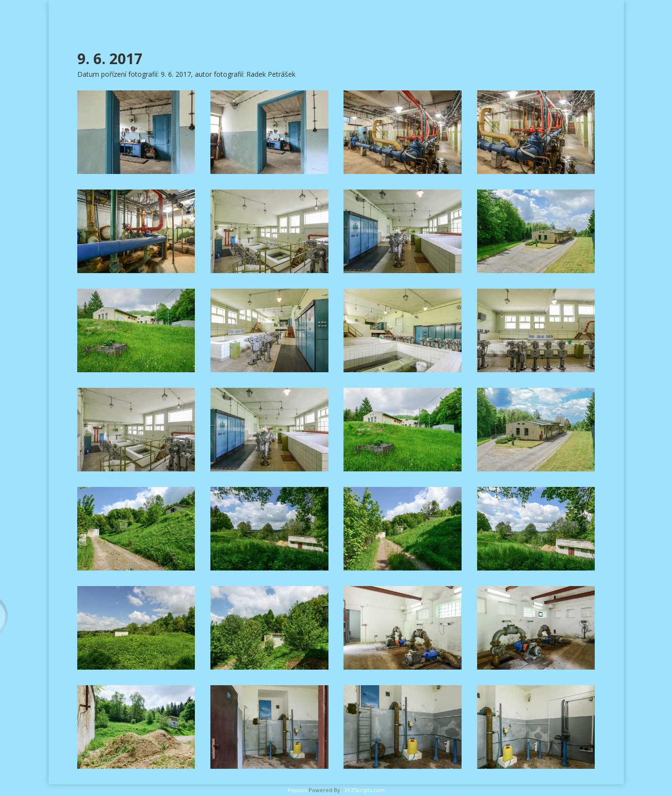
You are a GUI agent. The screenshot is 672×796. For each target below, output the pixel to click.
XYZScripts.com (365, 790)
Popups (297, 790)
